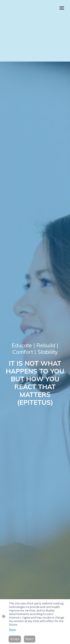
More (12, 630)
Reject (30, 639)
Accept (15, 639)
